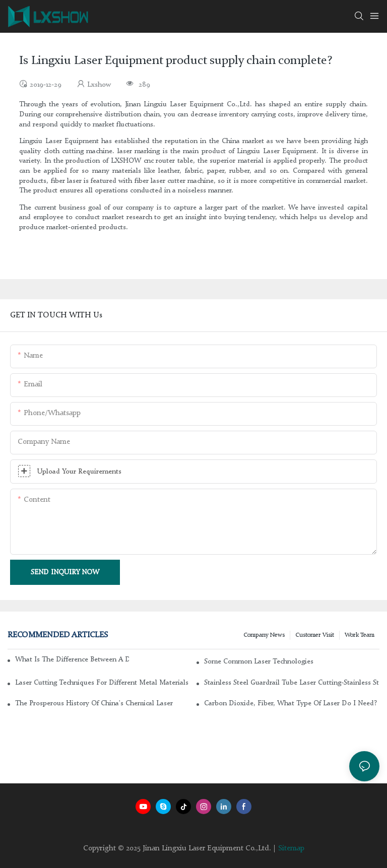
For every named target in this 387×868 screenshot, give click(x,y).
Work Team (360, 635)
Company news (264, 635)
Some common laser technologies (259, 661)
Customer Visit (315, 635)
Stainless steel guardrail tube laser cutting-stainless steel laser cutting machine (292, 683)
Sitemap (291, 849)
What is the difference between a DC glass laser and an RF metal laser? (72, 659)
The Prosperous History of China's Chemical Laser (94, 703)
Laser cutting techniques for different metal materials (102, 683)
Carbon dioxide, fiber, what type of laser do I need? (291, 703)
